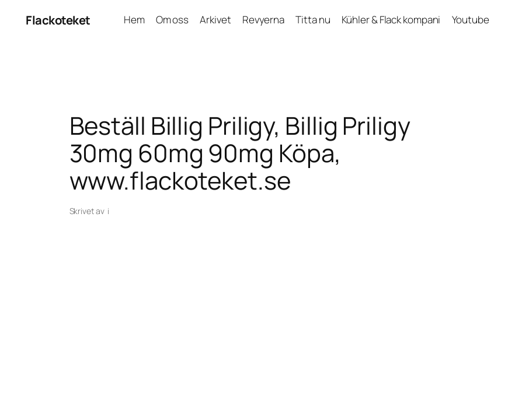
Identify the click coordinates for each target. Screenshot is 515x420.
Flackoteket (58, 20)
